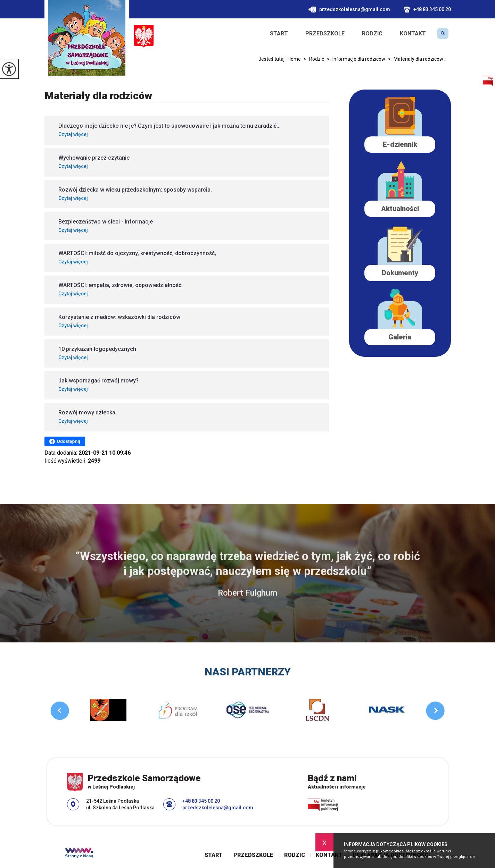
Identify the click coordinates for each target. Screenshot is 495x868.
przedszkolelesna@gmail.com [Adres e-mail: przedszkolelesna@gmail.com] (218, 808)
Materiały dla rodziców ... (416, 59)
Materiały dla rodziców (98, 96)
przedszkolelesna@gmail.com (349, 10)
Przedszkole (325, 34)
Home (294, 59)
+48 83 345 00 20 (427, 10)
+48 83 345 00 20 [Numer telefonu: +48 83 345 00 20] (201, 801)
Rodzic (372, 34)
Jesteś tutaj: (273, 59)
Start (279, 34)
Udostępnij (65, 441)
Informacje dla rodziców (355, 59)
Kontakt (413, 34)
